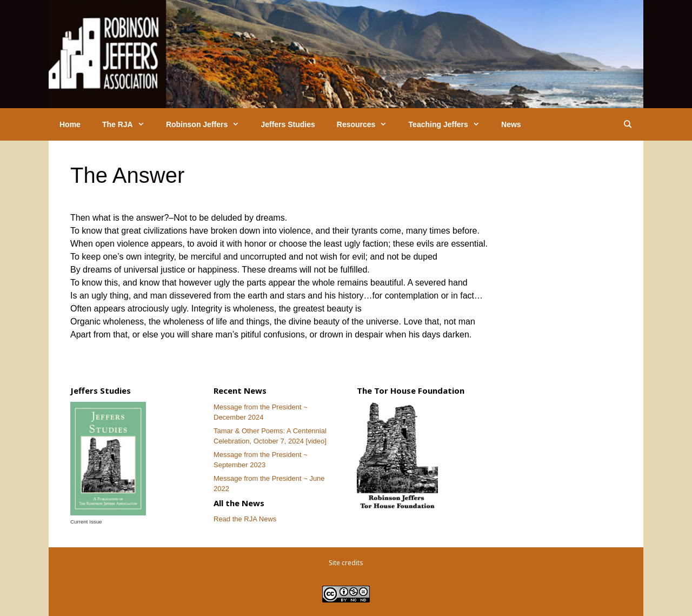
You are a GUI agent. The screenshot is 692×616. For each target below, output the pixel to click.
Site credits (346, 563)
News (511, 124)
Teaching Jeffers (450, 124)
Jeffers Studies (288, 124)
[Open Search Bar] (628, 124)
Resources (367, 124)
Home (70, 124)
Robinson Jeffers (208, 124)
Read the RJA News (245, 519)
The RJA (129, 124)
